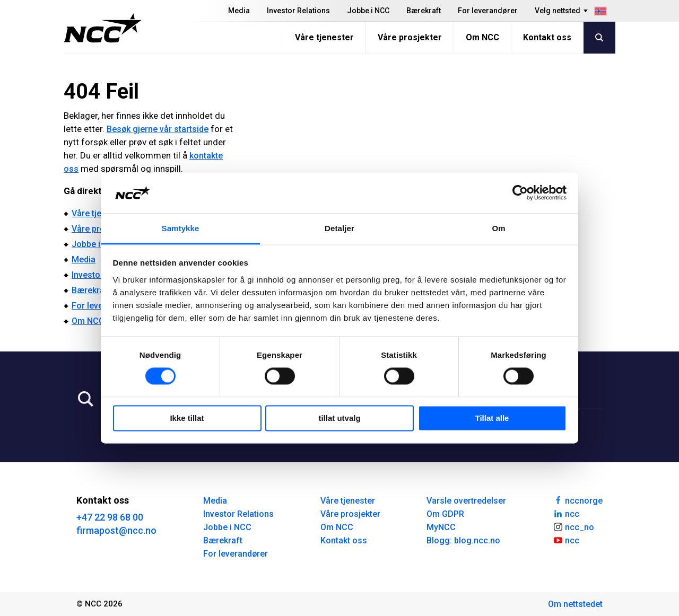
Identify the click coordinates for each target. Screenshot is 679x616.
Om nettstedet (575, 604)
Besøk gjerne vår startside (158, 129)
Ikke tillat (187, 418)
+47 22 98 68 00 (110, 517)
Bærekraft (424, 11)
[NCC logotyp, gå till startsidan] (103, 28)
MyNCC (441, 527)
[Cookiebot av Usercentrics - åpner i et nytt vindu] (520, 193)
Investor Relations (298, 11)
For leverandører (488, 11)
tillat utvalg (339, 418)
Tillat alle (492, 418)
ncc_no (573, 526)
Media (239, 11)
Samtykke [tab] (181, 228)
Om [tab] (498, 228)
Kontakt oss (547, 37)
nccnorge (578, 500)
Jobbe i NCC (368, 11)
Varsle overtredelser (466, 501)
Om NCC (482, 37)
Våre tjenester (324, 37)
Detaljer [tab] (339, 228)
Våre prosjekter (410, 37)
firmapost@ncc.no (116, 530)
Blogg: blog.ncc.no (463, 540)
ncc (566, 513)
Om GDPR (445, 514)
